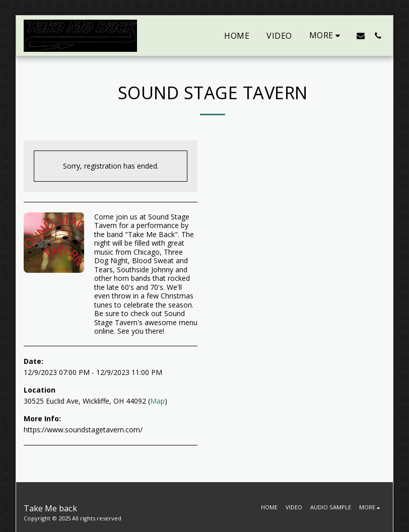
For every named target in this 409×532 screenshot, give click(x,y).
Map (157, 401)
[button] (361, 35)
